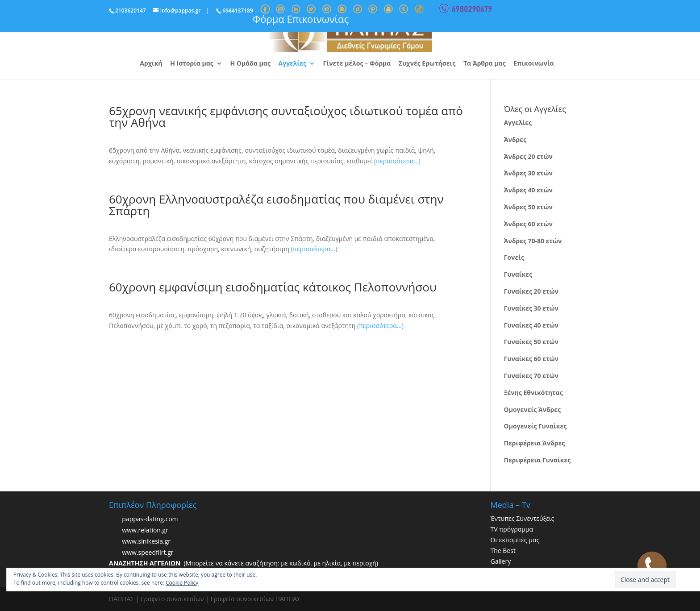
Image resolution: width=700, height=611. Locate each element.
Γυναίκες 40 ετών (531, 325)
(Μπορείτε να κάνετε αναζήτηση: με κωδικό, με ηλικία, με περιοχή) (244, 563)
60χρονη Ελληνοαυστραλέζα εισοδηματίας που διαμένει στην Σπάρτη (276, 205)
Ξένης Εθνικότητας (533, 393)
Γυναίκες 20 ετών (531, 291)
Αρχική (151, 64)
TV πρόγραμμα (512, 529)
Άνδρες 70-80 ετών (533, 241)
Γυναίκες (518, 274)
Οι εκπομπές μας (515, 540)
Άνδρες (515, 139)
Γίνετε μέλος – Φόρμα (357, 64)
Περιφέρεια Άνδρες (535, 443)
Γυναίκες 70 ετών (531, 376)
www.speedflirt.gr (148, 553)
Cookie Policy (182, 583)
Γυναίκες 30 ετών (531, 308)
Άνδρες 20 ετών (528, 156)
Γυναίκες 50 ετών (531, 342)
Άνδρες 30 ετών (528, 173)
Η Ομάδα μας (250, 64)
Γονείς (514, 257)
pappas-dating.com (150, 519)
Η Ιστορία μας (192, 64)
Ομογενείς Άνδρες (533, 409)
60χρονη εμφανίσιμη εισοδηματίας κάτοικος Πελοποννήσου (273, 287)
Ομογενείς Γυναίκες (535, 426)
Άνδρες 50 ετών (528, 207)
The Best (503, 551)
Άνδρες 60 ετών (528, 224)
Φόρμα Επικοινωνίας (301, 19)
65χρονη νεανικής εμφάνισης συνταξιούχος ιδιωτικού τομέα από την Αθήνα (286, 116)
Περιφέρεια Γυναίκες (537, 460)
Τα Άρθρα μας (485, 64)
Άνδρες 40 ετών (528, 190)
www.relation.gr (145, 530)
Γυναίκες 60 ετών (531, 359)
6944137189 (238, 10)
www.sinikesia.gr (146, 542)
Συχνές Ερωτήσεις (427, 64)
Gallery (501, 561)
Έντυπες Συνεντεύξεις (523, 518)
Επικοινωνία (533, 64)
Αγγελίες (292, 64)
